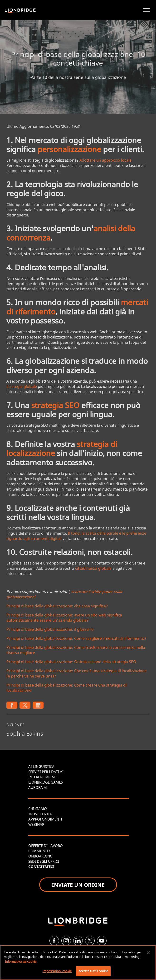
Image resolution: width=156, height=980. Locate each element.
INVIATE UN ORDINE (78, 885)
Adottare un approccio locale (105, 160)
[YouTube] (102, 941)
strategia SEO (55, 405)
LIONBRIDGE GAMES (46, 782)
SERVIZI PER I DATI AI (46, 772)
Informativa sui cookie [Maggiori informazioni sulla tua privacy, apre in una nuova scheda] (21, 961)
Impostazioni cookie (57, 971)
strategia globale (22, 386)
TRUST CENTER (40, 814)
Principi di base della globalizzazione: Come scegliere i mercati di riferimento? (76, 638)
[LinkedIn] (78, 941)
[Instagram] (66, 941)
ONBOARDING (40, 856)
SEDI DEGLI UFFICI (44, 861)
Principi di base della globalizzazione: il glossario (50, 629)
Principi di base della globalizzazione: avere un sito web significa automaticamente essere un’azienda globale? (64, 618)
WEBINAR (36, 824)
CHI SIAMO (38, 809)
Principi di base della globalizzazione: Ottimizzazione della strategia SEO (71, 662)
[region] (78, 963)
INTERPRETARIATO (43, 777)
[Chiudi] (148, 953)
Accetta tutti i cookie (93, 971)
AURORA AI (38, 787)
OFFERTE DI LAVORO (46, 846)
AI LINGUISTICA (41, 766)
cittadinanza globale (93, 568)
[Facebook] (54, 941)
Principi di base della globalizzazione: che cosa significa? (57, 606)
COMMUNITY (39, 851)
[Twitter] (90, 941)
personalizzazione (69, 149)
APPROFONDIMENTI (45, 819)
